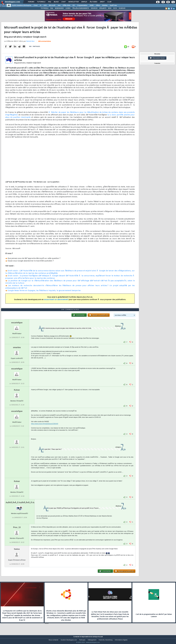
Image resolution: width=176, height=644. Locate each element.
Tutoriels (41, 2)
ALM (45, 5)
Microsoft (52, 5)
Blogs (56, 2)
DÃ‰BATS (103, 8)
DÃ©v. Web (66, 5)
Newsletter (73, 2)
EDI (74, 5)
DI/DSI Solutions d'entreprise (22, 5)
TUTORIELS (45, 8)
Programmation (82, 5)
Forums (31, 2)
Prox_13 (17, 532)
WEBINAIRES (59, 8)
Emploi (84, 2)
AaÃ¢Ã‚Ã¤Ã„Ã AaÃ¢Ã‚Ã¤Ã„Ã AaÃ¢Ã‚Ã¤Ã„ (25, 507)
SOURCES (94, 8)
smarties (17, 352)
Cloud (36, 5)
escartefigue (17, 327)
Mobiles (105, 5)
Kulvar (17, 394)
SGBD (92, 5)
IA (40, 5)
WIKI (110, 8)
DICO (115, 8)
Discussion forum (157, 58)
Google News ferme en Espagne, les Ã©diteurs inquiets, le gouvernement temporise (44, 292)
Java (59, 5)
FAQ (50, 2)
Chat (63, 2)
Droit (102, 2)
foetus (17, 554)
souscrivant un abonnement (56, 301)
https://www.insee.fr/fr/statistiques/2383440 (45, 428)
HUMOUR (122, 8)
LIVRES (68, 8)
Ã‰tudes (93, 2)
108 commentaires (44, 43)
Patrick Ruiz (30, 43)
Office (98, 5)
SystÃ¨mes (113, 5)
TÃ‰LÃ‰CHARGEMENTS (81, 8)
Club (109, 2)
